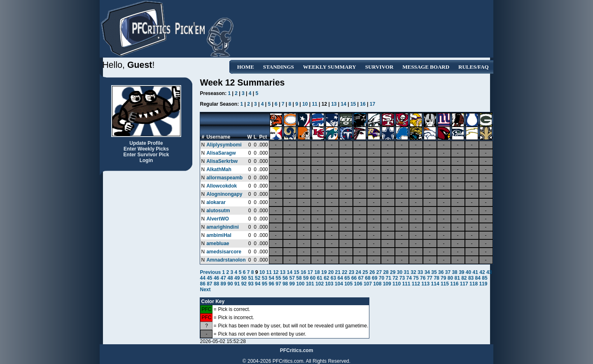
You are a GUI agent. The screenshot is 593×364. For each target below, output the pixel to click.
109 (387, 284)
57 (292, 278)
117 (464, 284)
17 (372, 104)
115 (445, 284)
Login (146, 160)
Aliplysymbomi (224, 145)
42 (482, 272)
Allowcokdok (222, 186)
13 (334, 104)
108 (377, 284)
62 (326, 278)
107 (368, 284)
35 (434, 272)
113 (425, 284)
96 (272, 284)
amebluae (218, 243)
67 (361, 278)
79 (443, 278)
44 (202, 278)
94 (258, 284)
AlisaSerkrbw (222, 161)
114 (435, 284)
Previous (211, 272)
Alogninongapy (224, 194)
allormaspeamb (224, 178)
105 (348, 284)
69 (375, 278)
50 (244, 278)
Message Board (426, 67)
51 (251, 278)
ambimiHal (219, 235)
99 (292, 284)
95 (265, 284)
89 (223, 284)
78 (436, 278)
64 (340, 278)
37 (448, 272)
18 (317, 272)
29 (393, 272)
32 (413, 272)
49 (237, 278)
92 (244, 284)
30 (400, 272)
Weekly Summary (330, 67)
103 (329, 284)
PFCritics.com (297, 350)
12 (276, 272)
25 (365, 272)
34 (427, 272)
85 (484, 278)
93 (251, 284)
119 (483, 284)
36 (441, 272)
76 (423, 278)
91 (237, 284)
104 (339, 284)
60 (313, 278)
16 (363, 104)
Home (246, 67)
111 (406, 284)
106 (358, 284)
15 (353, 104)
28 (386, 272)
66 (354, 278)
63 (333, 278)
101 (310, 284)
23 (351, 272)
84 (478, 278)
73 (402, 278)
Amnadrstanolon (226, 260)
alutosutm (218, 211)
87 (209, 284)
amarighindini (223, 227)
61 (319, 278)
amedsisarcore (224, 252)
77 (430, 278)
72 (395, 278)
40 (468, 272)
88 (216, 284)
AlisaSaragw (221, 153)
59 (306, 278)
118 (474, 284)
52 (258, 278)
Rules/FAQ (473, 67)
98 (285, 284)
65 (347, 278)
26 (372, 272)
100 (300, 284)
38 (454, 272)
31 (407, 272)
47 (223, 278)
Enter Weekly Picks (146, 149)
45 (209, 278)
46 (216, 278)
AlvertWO (218, 219)
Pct (263, 137)
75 (416, 278)
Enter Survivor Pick (146, 155)
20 (331, 272)
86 (202, 284)
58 (299, 278)
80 (450, 278)
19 (324, 272)
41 (475, 272)
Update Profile (146, 143)
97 (278, 284)
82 (464, 278)
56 (285, 278)
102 (320, 284)
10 (305, 104)
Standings (279, 67)
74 (409, 278)
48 (230, 278)
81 (457, 278)
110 (397, 284)
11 (314, 104)
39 (461, 272)
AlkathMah (219, 169)
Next (205, 290)
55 (278, 278)
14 (344, 104)
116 (454, 284)
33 (420, 272)
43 (489, 272)
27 (379, 272)
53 (265, 278)
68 (368, 278)
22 (344, 272)
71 (388, 278)
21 (337, 272)
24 (358, 272)
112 (416, 284)
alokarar (216, 202)
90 (230, 284)
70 (382, 278)
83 (471, 278)
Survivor (379, 67)
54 (272, 278)
